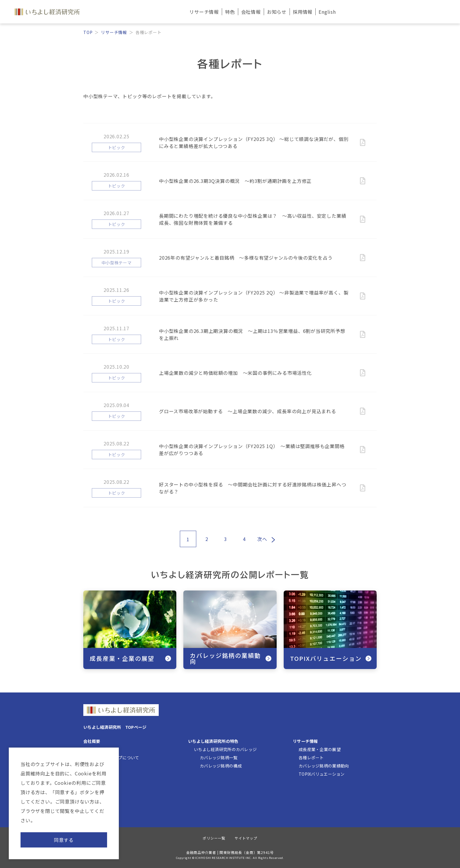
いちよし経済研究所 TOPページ (115, 727)
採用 (303, 12)
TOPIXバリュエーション (322, 774)
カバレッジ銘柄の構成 (221, 766)
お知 (277, 12)
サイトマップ (246, 838)
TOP (88, 32)
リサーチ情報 (114, 32)
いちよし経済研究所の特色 (213, 741)
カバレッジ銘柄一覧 (219, 758)
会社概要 (92, 741)
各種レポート (311, 758)
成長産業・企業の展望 (320, 749)
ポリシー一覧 (214, 838)
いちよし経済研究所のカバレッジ (225, 749)
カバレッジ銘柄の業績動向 (324, 766)
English (327, 12)
